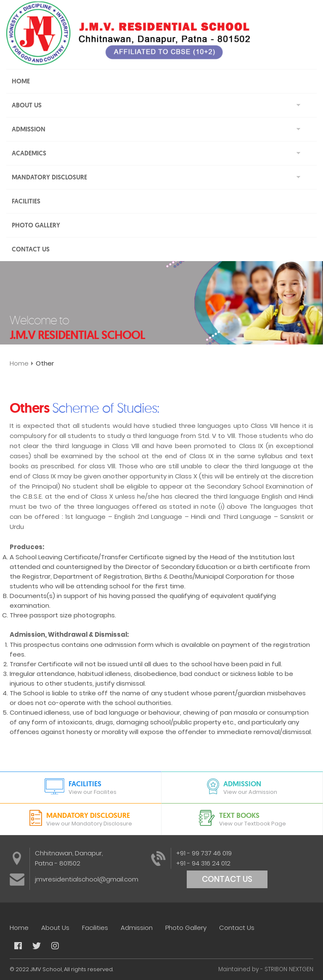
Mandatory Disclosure (49, 177)
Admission (29, 129)
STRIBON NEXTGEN (289, 969)
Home (21, 81)
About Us (27, 105)
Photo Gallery (36, 225)
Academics (29, 153)
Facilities (26, 201)
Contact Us (31, 249)
